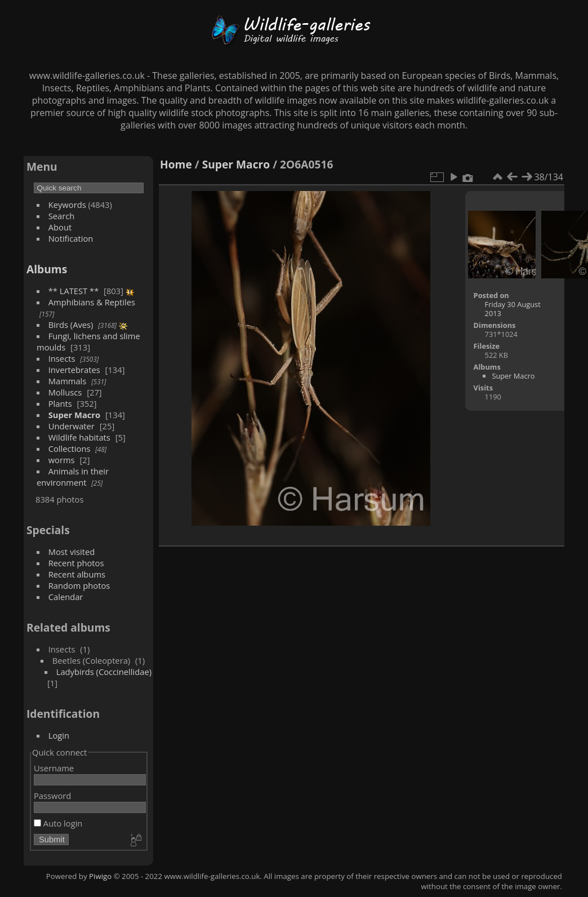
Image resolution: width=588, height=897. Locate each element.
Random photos (79, 585)
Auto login (58, 823)
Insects (62, 358)
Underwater (72, 426)
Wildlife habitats (79, 437)
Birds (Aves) (71, 325)
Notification (71, 238)
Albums (47, 269)
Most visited (72, 552)
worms (62, 460)
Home (176, 164)
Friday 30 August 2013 (513, 309)
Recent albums (77, 574)
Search (62, 216)
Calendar (66, 597)
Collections (70, 448)
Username (54, 768)
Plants (60, 403)
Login (59, 735)
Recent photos (76, 563)
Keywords (67, 205)
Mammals (68, 381)
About (60, 227)
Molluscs (65, 392)
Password (52, 796)
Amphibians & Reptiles (92, 302)
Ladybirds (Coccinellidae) (104, 672)
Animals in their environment (73, 477)
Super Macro (74, 415)
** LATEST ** (74, 291)
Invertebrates (74, 370)
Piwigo (100, 876)
